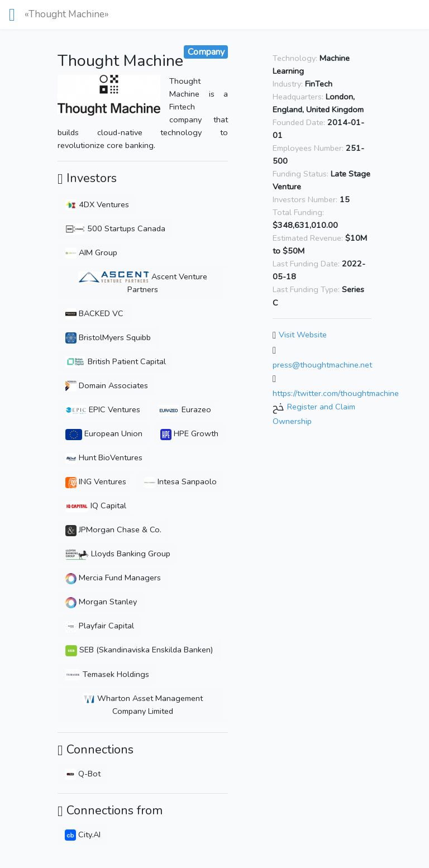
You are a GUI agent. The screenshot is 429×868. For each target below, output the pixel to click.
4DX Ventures (97, 204)
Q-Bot (83, 774)
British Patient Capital (116, 361)
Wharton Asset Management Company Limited (142, 705)
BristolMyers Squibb (108, 337)
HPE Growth (189, 433)
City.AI (83, 834)
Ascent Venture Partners (142, 283)
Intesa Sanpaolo (180, 481)
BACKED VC (94, 313)
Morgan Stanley (101, 602)
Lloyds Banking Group (118, 554)
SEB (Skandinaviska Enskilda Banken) (139, 650)
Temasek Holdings (107, 674)
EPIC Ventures (103, 409)
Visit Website (303, 335)
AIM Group (91, 252)
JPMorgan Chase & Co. (113, 530)
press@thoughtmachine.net (322, 365)
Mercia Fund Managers (113, 578)
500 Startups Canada (115, 228)
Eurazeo (185, 409)
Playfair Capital (100, 626)
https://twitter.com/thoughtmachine (336, 393)
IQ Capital (96, 505)
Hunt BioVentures (104, 457)
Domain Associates (107, 385)
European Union (104, 433)
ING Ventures (96, 481)
